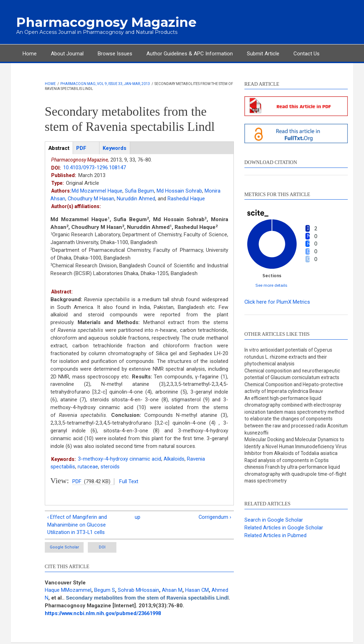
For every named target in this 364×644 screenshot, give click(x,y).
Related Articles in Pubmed (275, 545)
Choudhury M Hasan (91, 199)
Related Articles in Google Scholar (284, 537)
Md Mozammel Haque (97, 191)
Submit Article (263, 54)
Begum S (105, 591)
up (138, 517)
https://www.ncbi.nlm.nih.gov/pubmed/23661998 (105, 614)
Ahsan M (172, 591)
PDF (77, 482)
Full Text (129, 482)
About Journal (67, 54)
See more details (271, 285)
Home (30, 54)
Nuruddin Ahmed (136, 199)
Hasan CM (197, 591)
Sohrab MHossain (138, 591)
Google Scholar (65, 548)
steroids (110, 467)
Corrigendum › (214, 517)
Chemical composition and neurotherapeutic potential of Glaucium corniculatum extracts (294, 375)
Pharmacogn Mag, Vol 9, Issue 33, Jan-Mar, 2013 (105, 84)
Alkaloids (174, 459)
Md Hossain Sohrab (179, 191)
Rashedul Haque (187, 199)
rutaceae (88, 467)
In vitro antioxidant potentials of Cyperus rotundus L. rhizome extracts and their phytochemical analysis (289, 357)
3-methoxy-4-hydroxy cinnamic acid (120, 459)
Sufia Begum (139, 191)
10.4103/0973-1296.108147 (95, 168)
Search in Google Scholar (274, 529)
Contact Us (307, 54)
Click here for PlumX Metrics (277, 302)
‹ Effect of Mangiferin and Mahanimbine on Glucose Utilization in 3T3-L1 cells (77, 525)
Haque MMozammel (68, 591)
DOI (107, 548)
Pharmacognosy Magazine (104, 22)
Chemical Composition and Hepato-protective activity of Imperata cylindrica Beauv (295, 389)
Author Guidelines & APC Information (190, 54)
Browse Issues (115, 54)
